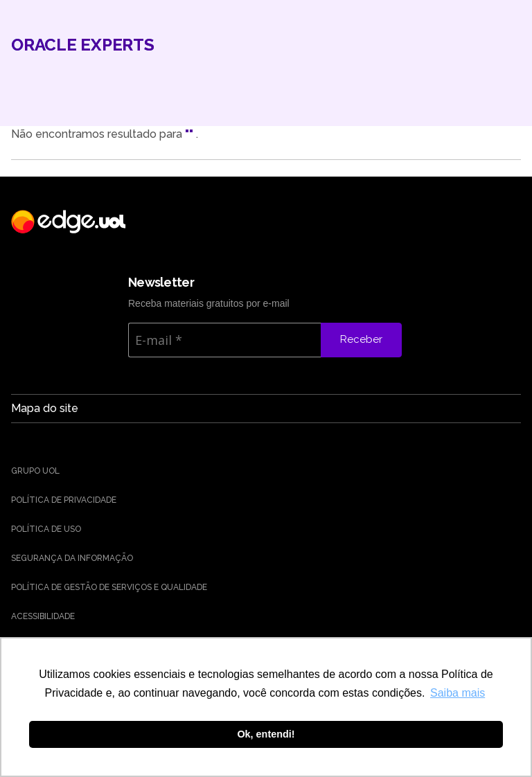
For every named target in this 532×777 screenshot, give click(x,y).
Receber (361, 339)
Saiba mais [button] (458, 693)
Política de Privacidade (64, 500)
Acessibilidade (43, 616)
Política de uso (46, 529)
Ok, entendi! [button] (266, 734)
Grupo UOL (35, 471)
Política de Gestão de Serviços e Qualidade (109, 587)
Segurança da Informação (72, 558)
